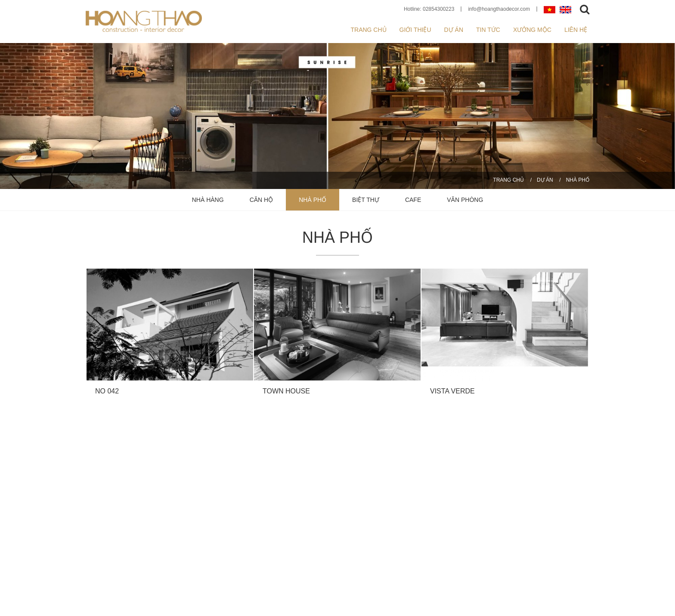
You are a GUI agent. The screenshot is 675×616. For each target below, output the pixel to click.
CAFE (413, 200)
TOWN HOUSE (286, 391)
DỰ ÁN (545, 180)
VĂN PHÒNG (465, 200)
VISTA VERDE (452, 391)
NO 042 (107, 391)
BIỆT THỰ (366, 200)
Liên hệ (576, 30)
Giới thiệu (415, 30)
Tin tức (488, 30)
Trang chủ (368, 30)
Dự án (454, 30)
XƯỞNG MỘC (532, 30)
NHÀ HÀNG (208, 200)
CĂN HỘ (262, 200)
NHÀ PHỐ (578, 180)
